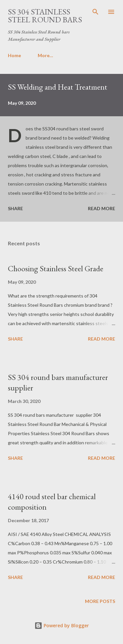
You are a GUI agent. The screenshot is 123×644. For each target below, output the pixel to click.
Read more (102, 208)
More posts (100, 601)
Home (14, 55)
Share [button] (15, 208)
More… (45, 55)
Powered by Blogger (62, 625)
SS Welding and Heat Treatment (58, 87)
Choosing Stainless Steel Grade (56, 268)
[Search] (95, 12)
